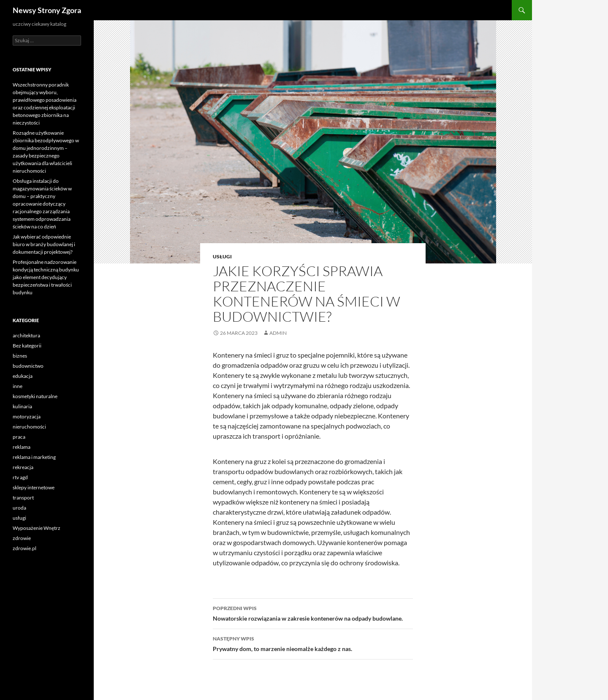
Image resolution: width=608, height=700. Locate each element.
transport (23, 498)
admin (278, 333)
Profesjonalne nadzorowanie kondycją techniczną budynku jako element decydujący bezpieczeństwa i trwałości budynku (46, 277)
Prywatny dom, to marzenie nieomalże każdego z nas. (313, 643)
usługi (222, 256)
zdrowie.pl (24, 548)
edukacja (23, 376)
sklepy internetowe (34, 487)
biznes (20, 356)
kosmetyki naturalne (35, 396)
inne (18, 386)
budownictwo (28, 366)
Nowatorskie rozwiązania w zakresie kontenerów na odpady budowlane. (313, 613)
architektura (26, 335)
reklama (22, 447)
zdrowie (22, 538)
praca (19, 437)
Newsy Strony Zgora (47, 10)
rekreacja (23, 467)
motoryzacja (27, 416)
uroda (19, 508)
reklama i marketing (34, 457)
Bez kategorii (27, 346)
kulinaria (22, 406)
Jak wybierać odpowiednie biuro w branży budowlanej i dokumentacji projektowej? (44, 244)
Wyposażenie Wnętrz (37, 528)
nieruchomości (29, 427)
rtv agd (20, 477)
